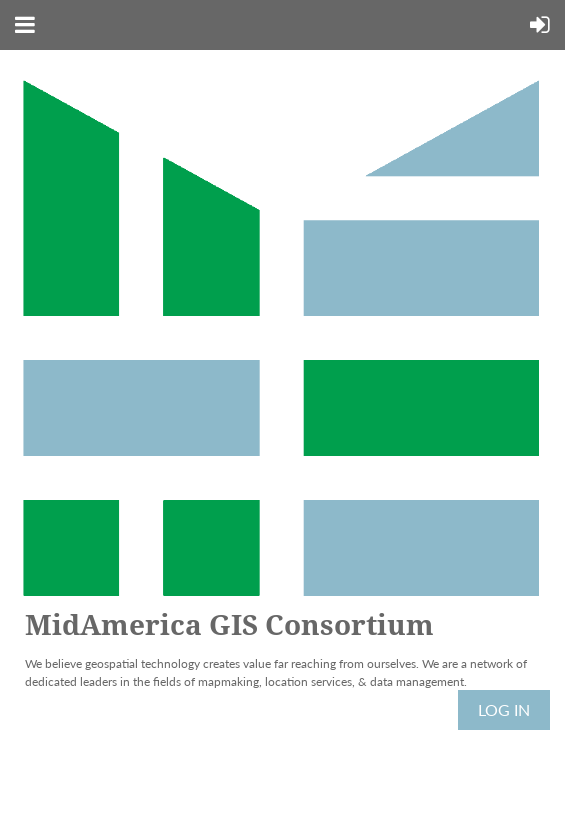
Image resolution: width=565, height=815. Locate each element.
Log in (504, 709)
